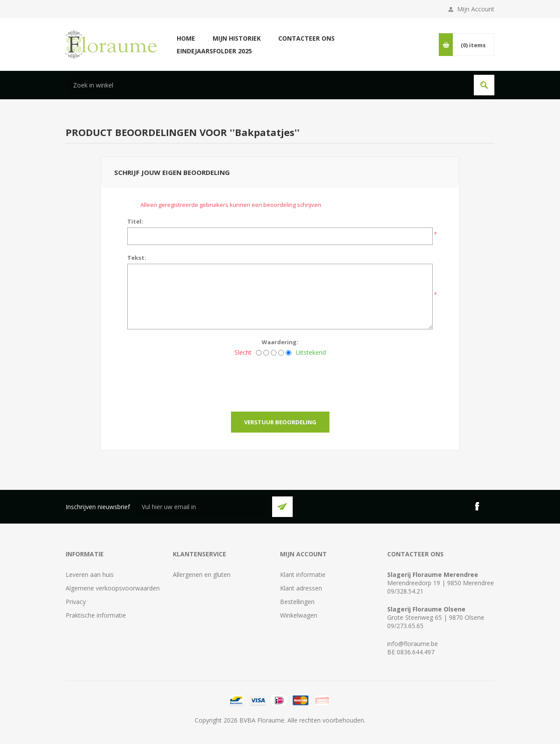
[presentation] (280, 381)
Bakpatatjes (265, 132)
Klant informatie (303, 575)
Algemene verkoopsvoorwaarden (113, 588)
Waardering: (280, 342)
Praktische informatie (96, 615)
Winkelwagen (299, 615)
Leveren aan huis (90, 575)
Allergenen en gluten (202, 575)
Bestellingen (297, 602)
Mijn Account (476, 9)
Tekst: (137, 258)
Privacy (76, 602)
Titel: (135, 221)
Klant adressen (301, 588)
